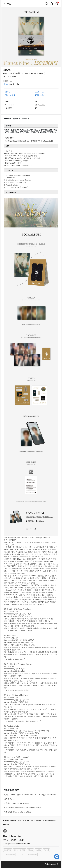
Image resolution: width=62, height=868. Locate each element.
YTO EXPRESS (9, 854)
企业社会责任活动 (49, 820)
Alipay (30, 850)
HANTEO (8, 850)
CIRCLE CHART (20, 850)
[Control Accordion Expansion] (31, 836)
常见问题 (26, 820)
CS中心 (6, 840)
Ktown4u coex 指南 (10, 820)
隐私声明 (6, 824)
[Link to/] (51, 4)
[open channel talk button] (57, 857)
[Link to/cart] (56, 4)
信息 (32, 820)
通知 (20, 820)
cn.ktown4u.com (24, 843)
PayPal (46, 850)
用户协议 (38, 820)
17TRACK (21, 854)
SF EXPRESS (32, 854)
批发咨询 (22, 840)
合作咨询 (13, 840)
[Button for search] (46, 4)
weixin (38, 850)
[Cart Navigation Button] (56, 4)
